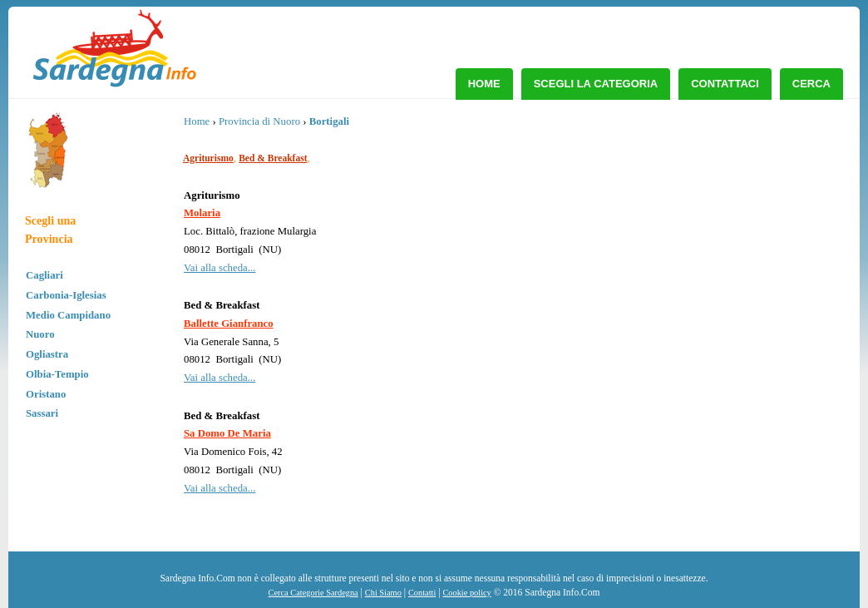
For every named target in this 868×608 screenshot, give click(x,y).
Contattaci (725, 84)
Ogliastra (47, 354)
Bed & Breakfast (273, 158)
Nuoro (40, 334)
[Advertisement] (708, 237)
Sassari (42, 413)
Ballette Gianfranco (229, 324)
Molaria (202, 213)
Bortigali (329, 121)
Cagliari (44, 275)
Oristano (46, 394)
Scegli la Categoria (596, 84)
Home (484, 84)
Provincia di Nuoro (259, 121)
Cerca (811, 84)
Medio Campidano (68, 315)
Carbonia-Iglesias (66, 295)
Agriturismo (208, 158)
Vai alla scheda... (219, 268)
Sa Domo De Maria (227, 433)
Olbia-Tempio (57, 374)
